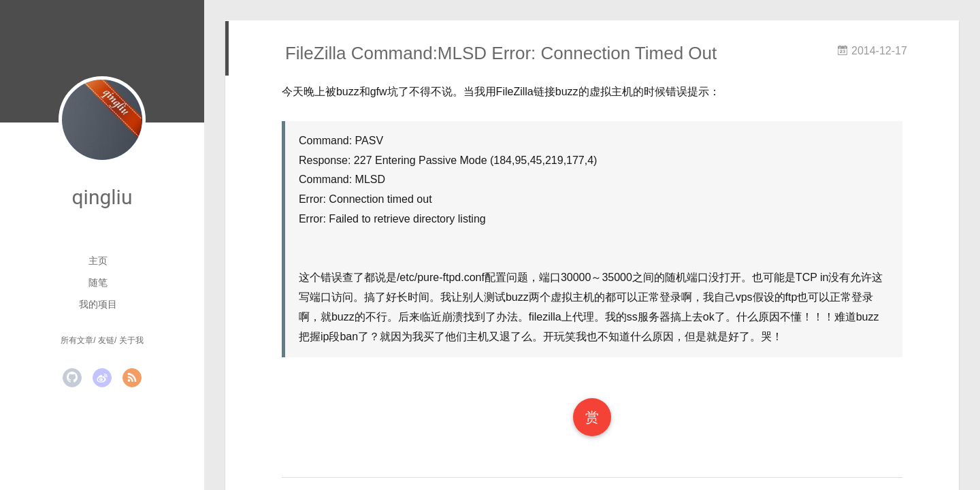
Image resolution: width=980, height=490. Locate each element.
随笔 (98, 282)
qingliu (102, 197)
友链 (106, 340)
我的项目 (98, 304)
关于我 (131, 340)
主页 (98, 261)
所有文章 (77, 340)
